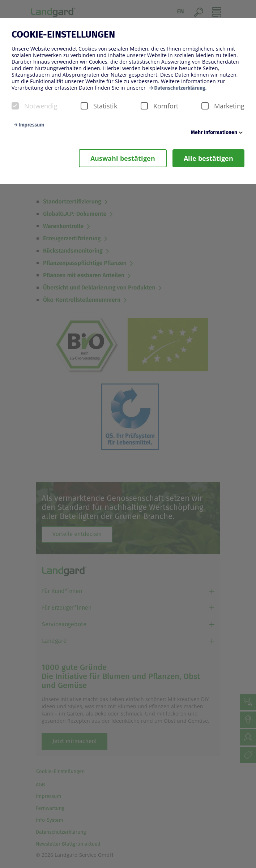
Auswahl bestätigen (123, 158)
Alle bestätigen (208, 158)
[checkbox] (15, 106)
